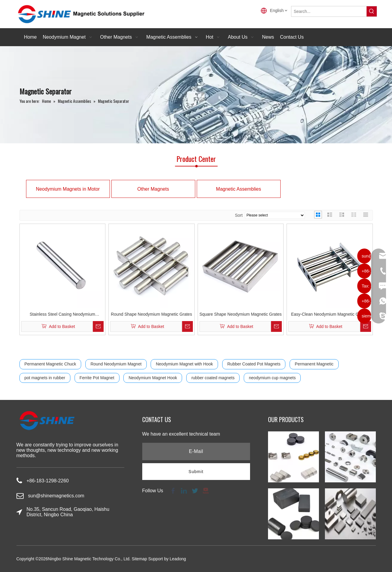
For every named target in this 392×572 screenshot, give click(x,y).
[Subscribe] (196, 472)
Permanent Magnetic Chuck (50, 364)
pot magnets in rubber (45, 378)
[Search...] (329, 11)
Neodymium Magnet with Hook (184, 364)
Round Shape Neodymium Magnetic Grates (151, 314)
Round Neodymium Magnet (116, 364)
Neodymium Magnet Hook (153, 378)
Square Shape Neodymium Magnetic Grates (241, 314)
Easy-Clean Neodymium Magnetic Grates (330, 314)
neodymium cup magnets (272, 378)
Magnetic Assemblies (238, 189)
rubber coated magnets (213, 378)
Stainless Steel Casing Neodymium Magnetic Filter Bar (62, 315)
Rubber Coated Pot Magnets (254, 364)
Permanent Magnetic (314, 364)
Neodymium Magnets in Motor (68, 189)
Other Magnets (153, 189)
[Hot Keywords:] (372, 11)
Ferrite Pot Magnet (97, 378)
